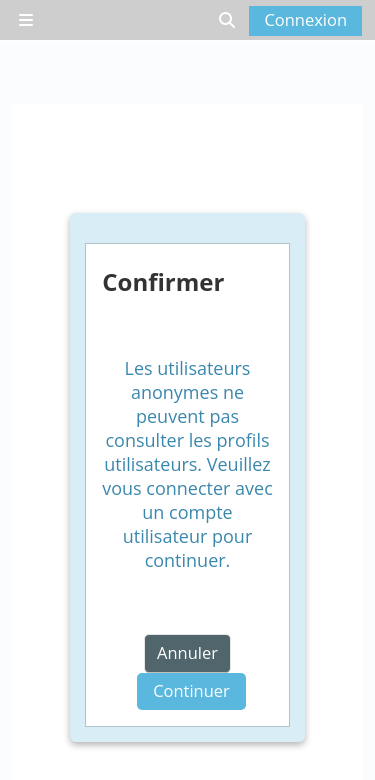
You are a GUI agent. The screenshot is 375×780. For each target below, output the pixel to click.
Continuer (191, 690)
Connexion (305, 19)
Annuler (187, 652)
